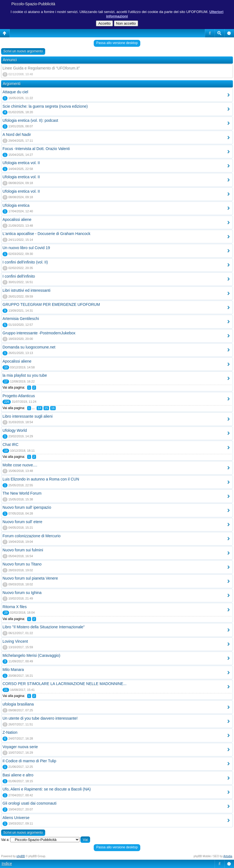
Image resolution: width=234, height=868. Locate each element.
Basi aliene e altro (18, 775)
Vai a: (5, 840)
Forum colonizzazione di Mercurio (31, 536)
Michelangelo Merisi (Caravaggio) (31, 655)
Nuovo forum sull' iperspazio (27, 507)
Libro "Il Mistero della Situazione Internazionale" (44, 627)
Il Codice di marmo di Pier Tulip (29, 761)
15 (46, 408)
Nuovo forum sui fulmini (23, 550)
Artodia (228, 856)
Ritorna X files (15, 607)
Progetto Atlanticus (19, 396)
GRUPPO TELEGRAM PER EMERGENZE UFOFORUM (51, 304)
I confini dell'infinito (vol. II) (25, 262)
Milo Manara (13, 670)
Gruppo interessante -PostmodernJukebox (39, 333)
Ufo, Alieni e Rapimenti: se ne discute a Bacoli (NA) (47, 789)
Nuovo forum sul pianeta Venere (30, 578)
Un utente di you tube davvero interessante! (40, 718)
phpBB (21, 856)
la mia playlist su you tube (25, 375)
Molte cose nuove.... (20, 465)
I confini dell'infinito (19, 276)
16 (53, 408)
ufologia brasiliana (18, 704)
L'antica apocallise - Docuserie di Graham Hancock (46, 234)
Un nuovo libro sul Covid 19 (26, 248)
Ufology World (15, 430)
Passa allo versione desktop (117, 43)
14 (39, 408)
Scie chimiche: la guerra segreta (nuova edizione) (45, 106)
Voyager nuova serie (20, 747)
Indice (7, 864)
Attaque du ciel (15, 92)
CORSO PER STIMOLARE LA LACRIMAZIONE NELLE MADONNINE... (64, 684)
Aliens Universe (16, 818)
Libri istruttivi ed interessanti (26, 290)
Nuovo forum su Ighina (22, 593)
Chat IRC (11, 445)
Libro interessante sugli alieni (28, 416)
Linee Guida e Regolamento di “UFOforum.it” (41, 68)
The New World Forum (22, 493)
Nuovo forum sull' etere (22, 522)
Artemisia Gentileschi (21, 319)
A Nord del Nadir (17, 135)
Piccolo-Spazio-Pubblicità (33, 4)
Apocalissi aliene (17, 219)
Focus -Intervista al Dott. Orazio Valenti (36, 149)
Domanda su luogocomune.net (29, 347)
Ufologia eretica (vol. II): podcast (30, 120)
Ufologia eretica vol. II (21, 163)
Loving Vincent (15, 641)
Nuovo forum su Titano (22, 564)
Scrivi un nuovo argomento (23, 51)
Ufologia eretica (16, 205)
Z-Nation (10, 732)
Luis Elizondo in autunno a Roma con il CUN (41, 479)
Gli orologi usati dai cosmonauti (30, 803)
